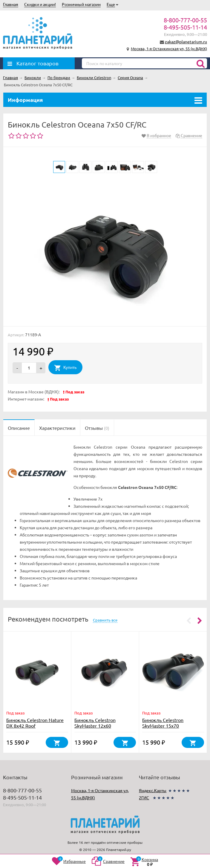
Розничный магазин (81, 4)
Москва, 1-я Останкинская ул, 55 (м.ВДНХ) (169, 49)
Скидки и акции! (40, 4)
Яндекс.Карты (153, 790)
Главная (11, 4)
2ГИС (144, 798)
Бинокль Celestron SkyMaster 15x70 (163, 723)
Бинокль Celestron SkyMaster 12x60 (95, 723)
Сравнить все (105, 620)
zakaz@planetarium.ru (186, 42)
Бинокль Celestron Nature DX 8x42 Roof (35, 723)
